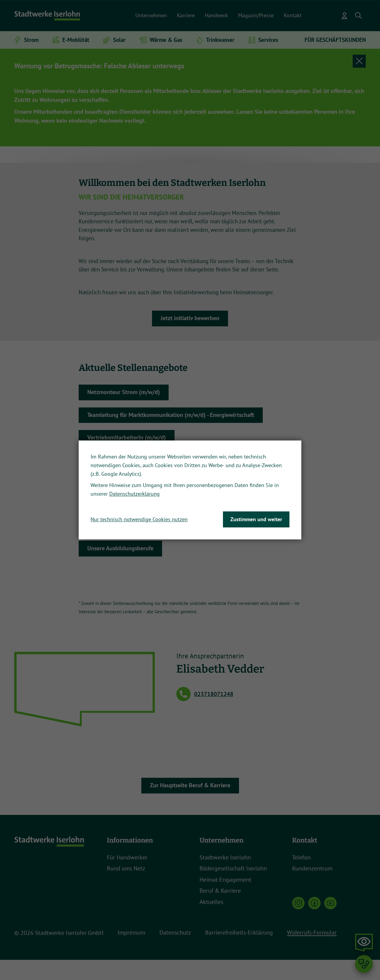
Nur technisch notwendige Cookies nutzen (139, 519)
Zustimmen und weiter (256, 519)
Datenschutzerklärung (134, 494)
